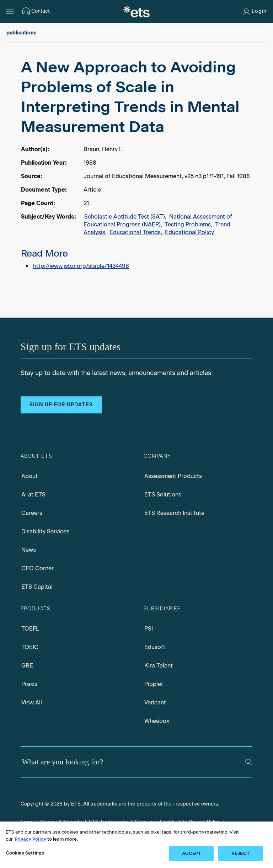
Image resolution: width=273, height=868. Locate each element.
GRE (27, 666)
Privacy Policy (30, 839)
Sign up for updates (61, 405)
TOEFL (30, 629)
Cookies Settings (25, 853)
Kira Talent (159, 666)
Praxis (29, 684)
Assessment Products (173, 476)
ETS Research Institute (174, 513)
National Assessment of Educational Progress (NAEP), (158, 221)
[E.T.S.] (136, 11)
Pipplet (154, 684)
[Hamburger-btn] (10, 11)
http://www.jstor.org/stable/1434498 (81, 266)
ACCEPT (192, 853)
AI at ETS (33, 495)
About (30, 476)
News (29, 550)
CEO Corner (38, 568)
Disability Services (45, 531)
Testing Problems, (189, 224)
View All (32, 702)
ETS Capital (37, 587)
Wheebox (157, 721)
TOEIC (30, 647)
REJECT (240, 853)
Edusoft (155, 647)
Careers (32, 513)
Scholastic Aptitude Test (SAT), (126, 217)
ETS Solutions (163, 495)
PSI (149, 629)
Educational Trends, (136, 232)
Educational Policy (189, 232)
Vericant (155, 702)
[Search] (249, 762)
